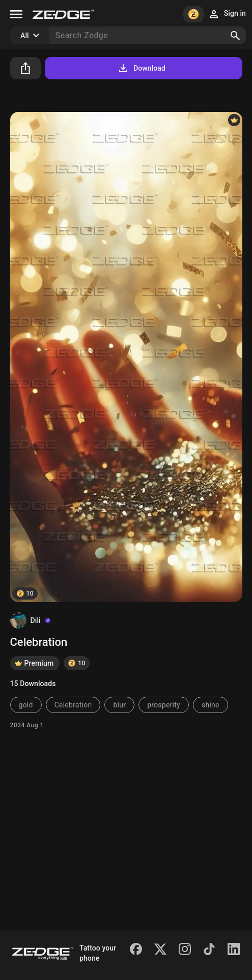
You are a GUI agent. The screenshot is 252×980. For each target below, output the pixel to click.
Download (141, 68)
